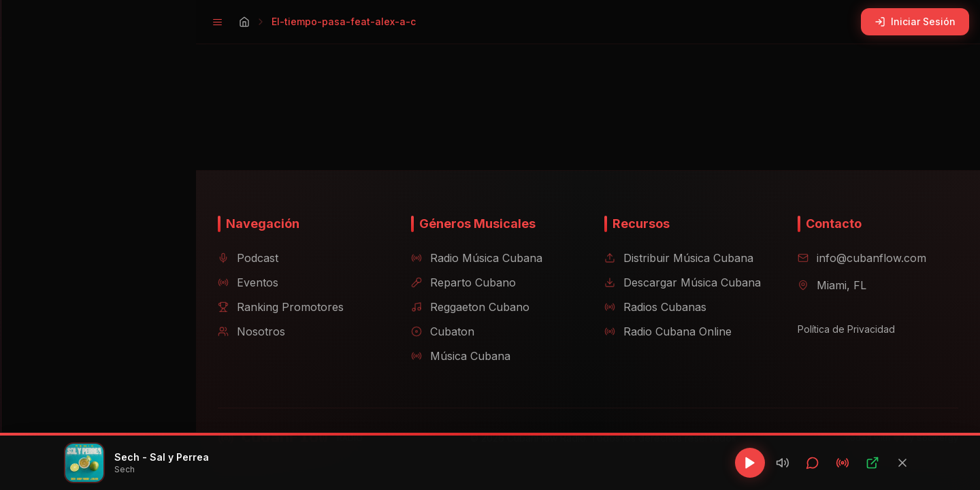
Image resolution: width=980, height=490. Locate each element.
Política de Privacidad (841, 329)
